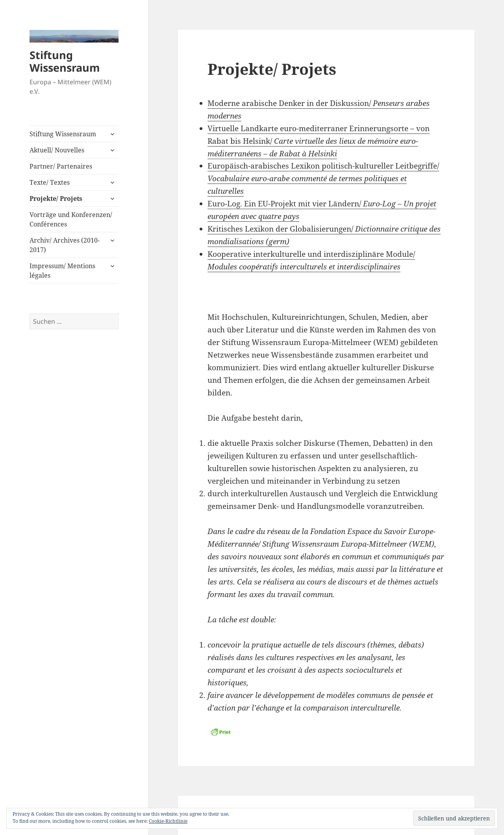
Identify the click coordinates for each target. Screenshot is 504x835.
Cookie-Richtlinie (168, 821)
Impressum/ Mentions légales (62, 271)
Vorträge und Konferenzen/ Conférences (71, 219)
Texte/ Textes (50, 182)
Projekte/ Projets (56, 199)
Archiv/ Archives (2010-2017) (65, 245)
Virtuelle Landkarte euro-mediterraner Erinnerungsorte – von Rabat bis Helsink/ (319, 141)
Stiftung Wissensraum (65, 61)
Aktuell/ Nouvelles (57, 150)
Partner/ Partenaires (61, 166)
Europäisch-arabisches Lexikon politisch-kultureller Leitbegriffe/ (323, 178)
